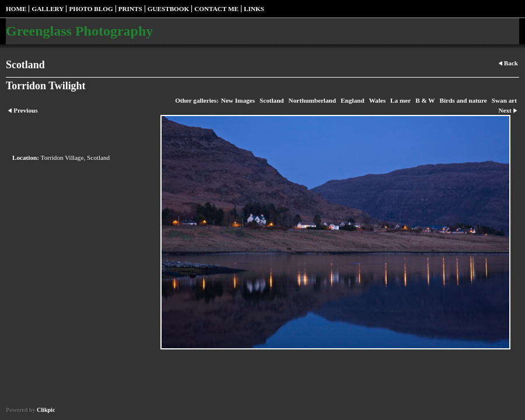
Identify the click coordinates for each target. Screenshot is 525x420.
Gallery (48, 9)
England (352, 100)
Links (254, 9)
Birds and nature (463, 100)
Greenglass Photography (79, 31)
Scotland (272, 100)
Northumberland (312, 100)
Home (16, 9)
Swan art (504, 100)
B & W (425, 100)
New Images (238, 100)
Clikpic (46, 410)
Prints (130, 9)
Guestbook (169, 9)
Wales (377, 100)
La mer (400, 100)
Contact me (216, 9)
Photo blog (91, 9)
